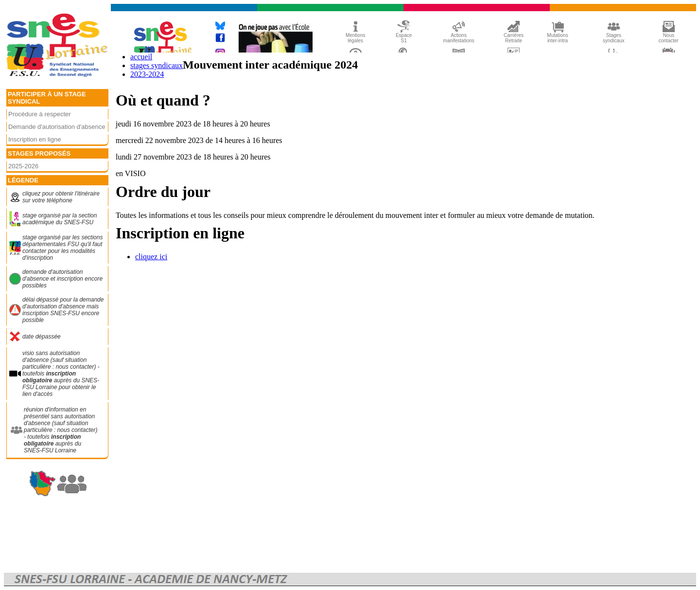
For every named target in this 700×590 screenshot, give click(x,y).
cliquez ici (151, 257)
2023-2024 (147, 74)
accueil (141, 57)
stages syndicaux (157, 65)
